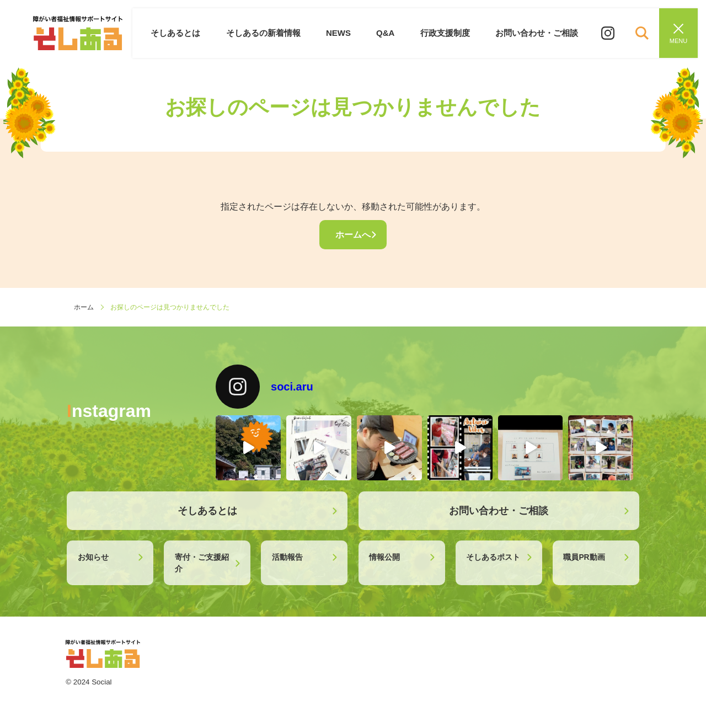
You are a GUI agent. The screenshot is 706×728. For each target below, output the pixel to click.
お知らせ (93, 557)
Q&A (389, 33)
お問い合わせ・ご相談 (537, 33)
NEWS (343, 33)
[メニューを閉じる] (678, 33)
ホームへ (353, 235)
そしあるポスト (493, 557)
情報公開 (384, 557)
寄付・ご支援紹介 (202, 563)
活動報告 (287, 557)
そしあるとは (183, 33)
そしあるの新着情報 (269, 33)
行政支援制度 (447, 33)
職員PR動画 (584, 557)
